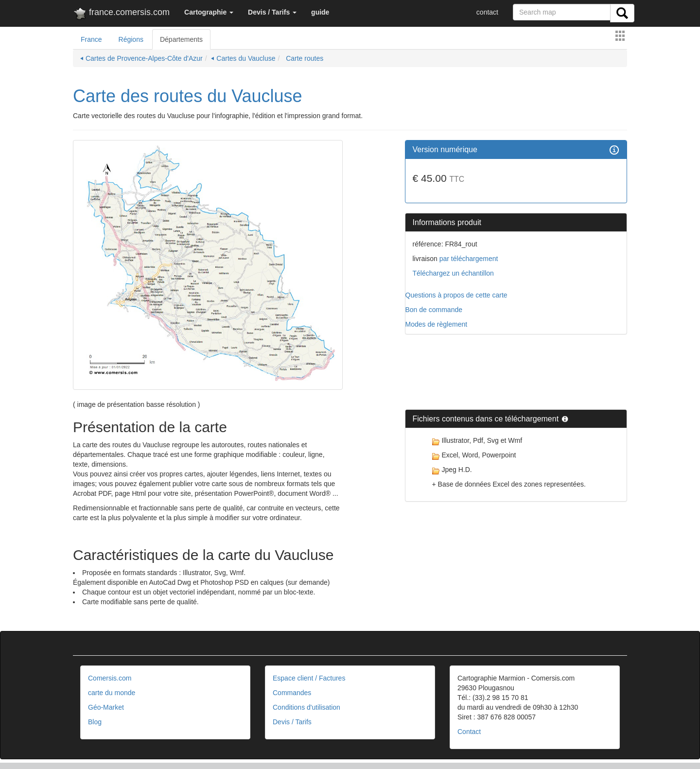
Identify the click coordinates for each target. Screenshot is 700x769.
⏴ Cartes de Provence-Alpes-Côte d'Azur (141, 58)
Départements (181, 39)
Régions (131, 39)
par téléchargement (468, 259)
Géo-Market (106, 707)
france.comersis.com (121, 14)
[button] (209, 12)
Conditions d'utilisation (306, 707)
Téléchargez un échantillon (453, 273)
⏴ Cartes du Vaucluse (243, 58)
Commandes (292, 693)
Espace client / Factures (309, 678)
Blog (95, 722)
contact (487, 12)
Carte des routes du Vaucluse (188, 96)
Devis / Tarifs (292, 722)
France (91, 39)
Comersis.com (110, 678)
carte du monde (112, 693)
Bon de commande (434, 310)
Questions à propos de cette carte (456, 295)
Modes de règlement (437, 324)
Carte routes (304, 58)
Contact (469, 732)
